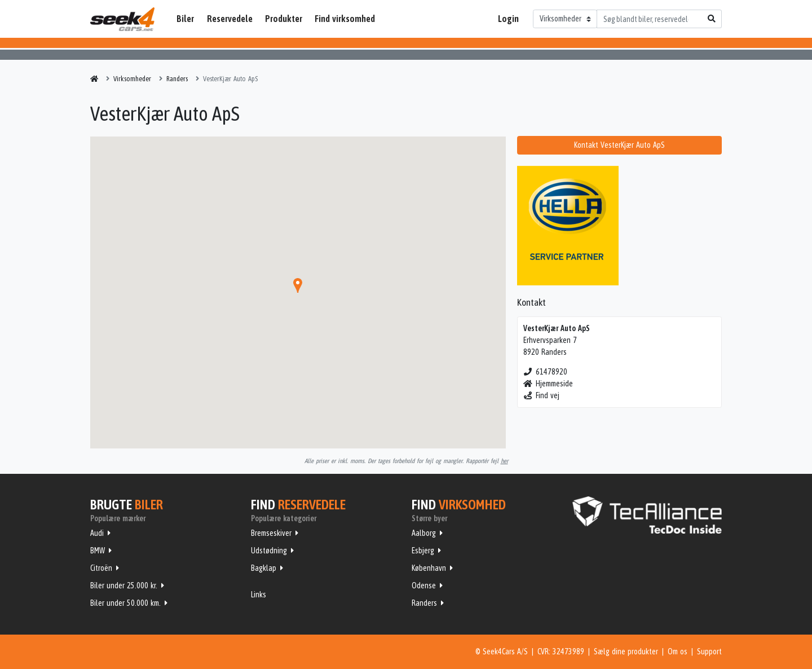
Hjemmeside (548, 384)
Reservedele (230, 19)
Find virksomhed (345, 19)
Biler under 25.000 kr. (124, 586)
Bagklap (264, 568)
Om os (678, 652)
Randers (424, 603)
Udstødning (269, 551)
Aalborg (424, 533)
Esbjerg (423, 551)
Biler (185, 19)
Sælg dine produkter (626, 652)
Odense (424, 586)
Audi (97, 533)
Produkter (284, 19)
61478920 (546, 372)
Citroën (101, 568)
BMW (98, 551)
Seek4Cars (122, 19)
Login (508, 19)
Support (709, 652)
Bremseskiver (271, 533)
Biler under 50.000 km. (125, 603)
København (429, 568)
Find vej (542, 395)
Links (259, 595)
